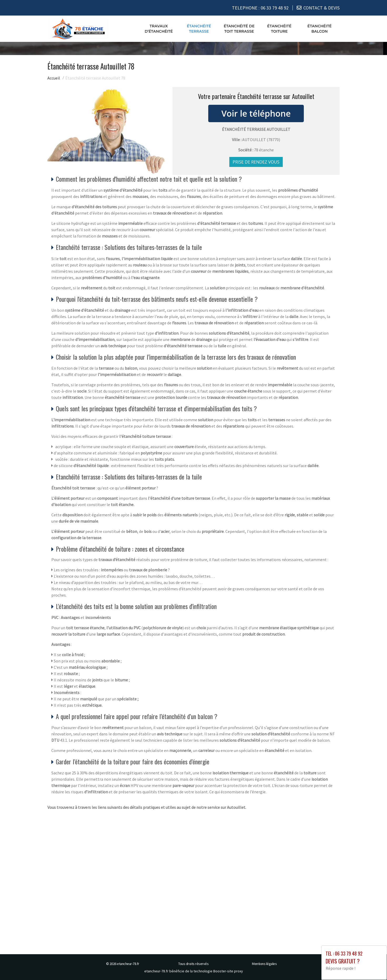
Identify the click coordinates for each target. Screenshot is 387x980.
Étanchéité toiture (279, 29)
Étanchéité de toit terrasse (239, 29)
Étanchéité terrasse (199, 29)
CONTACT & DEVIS (321, 8)
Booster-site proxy (228, 971)
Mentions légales (264, 964)
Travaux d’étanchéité (159, 29)
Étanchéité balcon (320, 29)
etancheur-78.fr (128, 964)
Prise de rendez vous (256, 162)
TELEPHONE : (260, 8)
